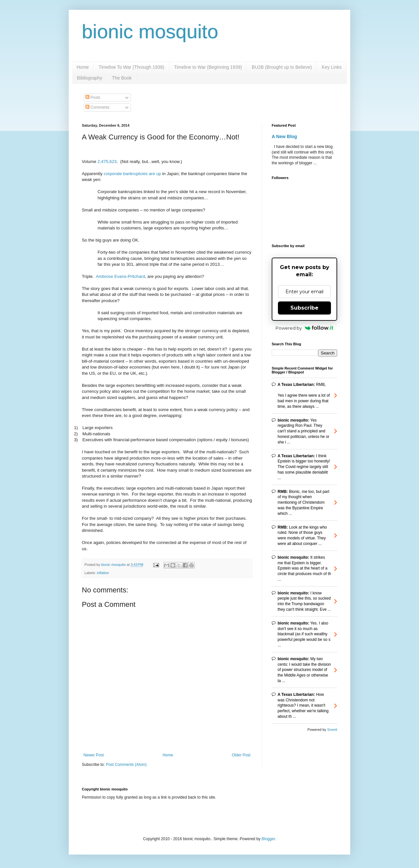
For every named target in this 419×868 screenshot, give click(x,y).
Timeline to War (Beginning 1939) (208, 67)
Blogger (268, 839)
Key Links (332, 67)
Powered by (305, 328)
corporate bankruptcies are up (132, 174)
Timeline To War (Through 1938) (131, 67)
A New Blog (284, 136)
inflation (103, 573)
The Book (122, 78)
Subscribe (304, 308)
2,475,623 (107, 162)
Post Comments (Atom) (126, 765)
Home (83, 67)
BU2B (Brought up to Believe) (282, 67)
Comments (97, 107)
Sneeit (332, 730)
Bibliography (90, 78)
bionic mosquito (150, 32)
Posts (93, 98)
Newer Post (94, 755)
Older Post (241, 755)
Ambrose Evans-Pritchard (120, 276)
